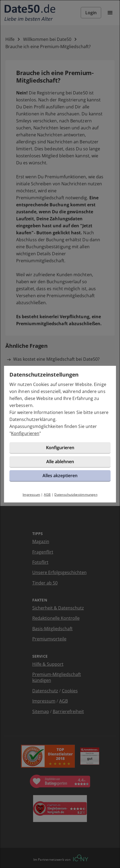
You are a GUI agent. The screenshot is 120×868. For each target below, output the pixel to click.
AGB (47, 495)
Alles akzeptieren (60, 476)
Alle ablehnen (60, 462)
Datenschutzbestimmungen (76, 495)
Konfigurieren (25, 433)
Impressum (31, 495)
